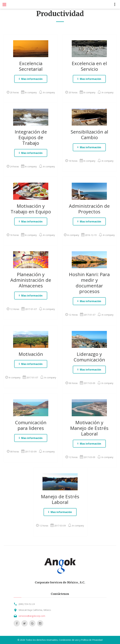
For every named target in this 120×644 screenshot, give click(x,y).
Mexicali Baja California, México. (35, 610)
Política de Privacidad (92, 640)
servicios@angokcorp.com (32, 616)
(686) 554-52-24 (27, 604)
